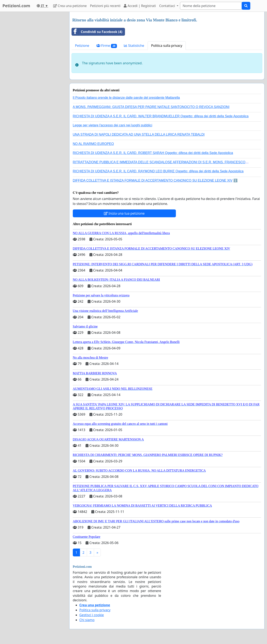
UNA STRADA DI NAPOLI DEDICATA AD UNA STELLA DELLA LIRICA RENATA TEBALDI (139, 135)
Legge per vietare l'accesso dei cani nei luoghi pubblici (113, 125)
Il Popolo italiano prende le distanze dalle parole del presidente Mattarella (126, 98)
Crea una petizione (70, 6)
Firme (107, 46)
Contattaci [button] (168, 6)
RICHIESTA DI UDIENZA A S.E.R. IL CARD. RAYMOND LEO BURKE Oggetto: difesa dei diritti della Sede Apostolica (158, 171)
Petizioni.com (16, 6)
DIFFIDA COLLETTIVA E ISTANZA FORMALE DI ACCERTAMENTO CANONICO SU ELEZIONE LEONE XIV (153, 180)
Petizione (82, 46)
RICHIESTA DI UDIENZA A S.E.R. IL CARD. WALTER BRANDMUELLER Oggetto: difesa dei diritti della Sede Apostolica (161, 116)
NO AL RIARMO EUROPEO (93, 144)
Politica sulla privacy (167, 46)
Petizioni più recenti (105, 6)
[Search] (211, 6)
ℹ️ (235, 180)
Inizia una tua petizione (124, 213)
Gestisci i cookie (92, 615)
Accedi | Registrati (140, 6)
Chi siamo (87, 620)
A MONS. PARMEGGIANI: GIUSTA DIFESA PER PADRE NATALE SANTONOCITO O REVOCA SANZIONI (151, 107)
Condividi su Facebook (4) (97, 32)
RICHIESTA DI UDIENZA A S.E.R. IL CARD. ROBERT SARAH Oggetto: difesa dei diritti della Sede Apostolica (153, 153)
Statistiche (134, 46)
